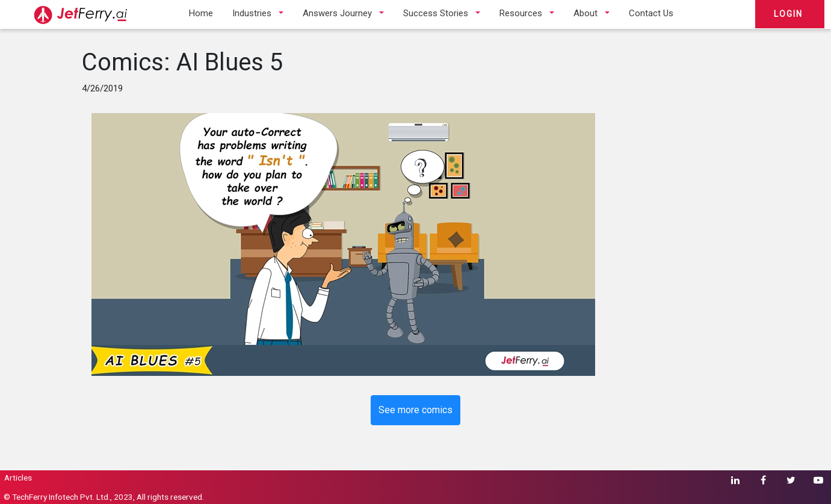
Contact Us (651, 13)
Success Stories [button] (436, 13)
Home (201, 13)
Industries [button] (252, 13)
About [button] (585, 13)
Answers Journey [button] (337, 13)
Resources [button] (521, 13)
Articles (18, 478)
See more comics (415, 410)
